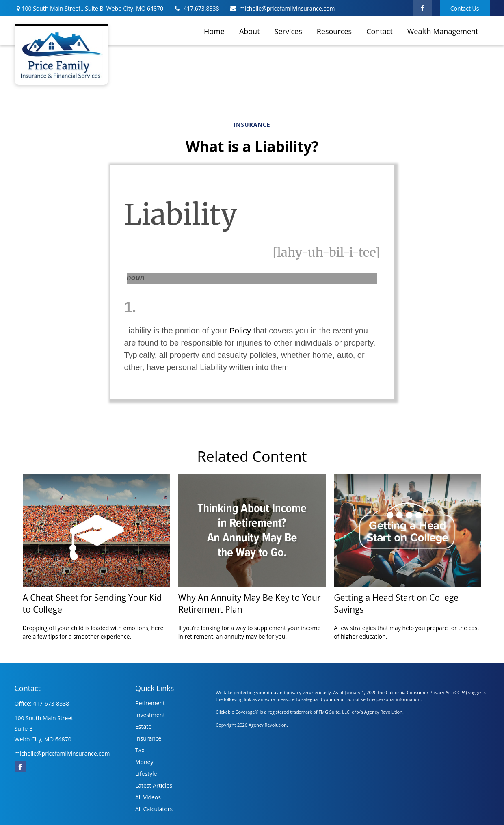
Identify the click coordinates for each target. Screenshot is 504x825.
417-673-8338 (51, 703)
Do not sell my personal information (383, 699)
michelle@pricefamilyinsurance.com (282, 8)
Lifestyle (146, 774)
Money (144, 762)
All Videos (148, 797)
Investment (150, 715)
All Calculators (154, 809)
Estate (143, 726)
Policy (240, 331)
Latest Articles (154, 785)
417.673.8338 (196, 8)
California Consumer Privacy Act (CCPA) (426, 692)
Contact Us (465, 8)
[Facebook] (423, 8)
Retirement (150, 703)
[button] (214, 31)
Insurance (148, 738)
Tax (140, 750)
